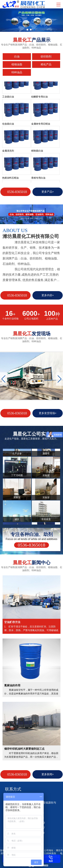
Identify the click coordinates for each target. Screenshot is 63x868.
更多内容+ (48, 295)
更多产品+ (48, 192)
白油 (17, 56)
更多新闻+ (48, 774)
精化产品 (46, 64)
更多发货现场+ (48, 413)
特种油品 (17, 72)
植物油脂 (17, 64)
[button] (60, 379)
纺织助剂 (46, 56)
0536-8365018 (17, 192)
